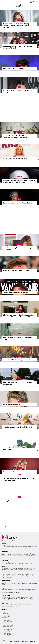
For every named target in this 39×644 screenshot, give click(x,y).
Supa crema (9, 591)
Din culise (4, 605)
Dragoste (4, 547)
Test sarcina (14, 576)
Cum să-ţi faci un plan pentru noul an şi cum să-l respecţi (19, 249)
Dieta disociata (21, 583)
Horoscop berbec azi (7, 634)
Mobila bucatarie (6, 597)
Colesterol (33, 574)
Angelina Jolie (10, 554)
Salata (19, 590)
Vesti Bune (8, 606)
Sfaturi (19, 468)
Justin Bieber (8, 556)
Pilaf (26, 591)
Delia (32, 554)
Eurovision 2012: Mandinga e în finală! (17, 360)
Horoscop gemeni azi (7, 621)
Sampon (34, 562)
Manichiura (29, 562)
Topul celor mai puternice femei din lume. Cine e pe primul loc (18, 204)
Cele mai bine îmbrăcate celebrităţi (15, 293)
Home (19, 497)
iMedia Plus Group (15, 640)
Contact (36, 641)
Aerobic (29, 582)
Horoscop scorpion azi (7, 627)
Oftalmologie (25, 576)
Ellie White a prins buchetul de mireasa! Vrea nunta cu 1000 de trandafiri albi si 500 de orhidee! (19, 317)
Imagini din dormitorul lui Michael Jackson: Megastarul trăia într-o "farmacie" (19, 137)
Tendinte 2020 (31, 570)
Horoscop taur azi (6, 624)
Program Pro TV (28, 556)
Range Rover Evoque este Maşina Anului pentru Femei (17, 383)
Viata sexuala (14, 547)
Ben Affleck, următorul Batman (14, 68)
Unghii (9, 562)
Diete (3, 582)
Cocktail (4, 591)
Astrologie (19, 244)
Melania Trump (15, 556)
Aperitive (14, 591)
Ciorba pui (4, 592)
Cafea (22, 590)
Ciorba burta (10, 592)
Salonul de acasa (28, 563)
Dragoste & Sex (6, 545)
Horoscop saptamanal (7, 636)
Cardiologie (19, 576)
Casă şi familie (6, 595)
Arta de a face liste (10, 472)
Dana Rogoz (16, 554)
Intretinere (24, 582)
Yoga (20, 582)
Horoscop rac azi (6, 620)
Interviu (9, 605)
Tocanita (34, 590)
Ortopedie (6, 577)
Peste (14, 590)
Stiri (19, 65)
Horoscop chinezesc (6, 616)
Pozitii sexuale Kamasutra (11, 548)
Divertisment (6, 551)
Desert (18, 591)
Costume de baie (25, 568)
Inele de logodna (10, 570)
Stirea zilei (13, 605)
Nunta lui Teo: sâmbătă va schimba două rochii (17, 338)
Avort (30, 576)
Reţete (4, 588)
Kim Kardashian (21, 553)
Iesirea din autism (25, 605)
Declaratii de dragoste (22, 548)
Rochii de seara (9, 568)
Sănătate (4, 573)
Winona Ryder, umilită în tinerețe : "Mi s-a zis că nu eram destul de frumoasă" (19, 181)
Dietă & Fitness (6, 580)
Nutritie (20, 20)
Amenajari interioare (15, 597)
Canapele (26, 597)
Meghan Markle (5, 553)
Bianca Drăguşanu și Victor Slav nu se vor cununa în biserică (18, 47)
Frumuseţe (5, 560)
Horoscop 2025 (5, 612)
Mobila (22, 597)
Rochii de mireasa (17, 568)
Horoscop (5, 609)
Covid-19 (13, 606)
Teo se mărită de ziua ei (11, 405)
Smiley (25, 554)
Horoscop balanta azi (7, 633)
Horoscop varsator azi (7, 629)
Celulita (6, 563)
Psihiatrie (11, 577)
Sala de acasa (5, 585)
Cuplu (23, 547)
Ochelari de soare (24, 570)
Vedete (19, 42)
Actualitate (5, 603)
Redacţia (31, 641)
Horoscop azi (5, 614)
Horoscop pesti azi (6, 631)
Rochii (5, 562)
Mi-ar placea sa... (9, 501)
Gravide (28, 598)
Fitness (6, 582)
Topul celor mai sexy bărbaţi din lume (16, 270)
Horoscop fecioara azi (7, 623)
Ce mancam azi (17, 592)
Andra (29, 554)
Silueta (27, 583)
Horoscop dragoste (6, 615)
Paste (8, 590)
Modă (3, 567)
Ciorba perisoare (31, 591)
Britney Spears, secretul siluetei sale (16, 158)
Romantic (9, 547)
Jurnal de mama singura (20, 598)
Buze (3, 563)
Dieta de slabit (14, 583)
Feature (19, 446)
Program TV (21, 556)
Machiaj (21, 562)
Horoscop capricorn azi (7, 625)
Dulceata (29, 590)
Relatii (19, 547)
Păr (3, 562)
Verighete (17, 570)
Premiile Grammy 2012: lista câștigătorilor (18, 427)
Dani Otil (21, 554)
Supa (25, 590)
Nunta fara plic (8, 449)
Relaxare (17, 582)
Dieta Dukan (11, 582)
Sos (17, 590)
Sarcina (4, 574)
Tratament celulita (19, 563)
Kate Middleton (13, 553)
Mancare (4, 590)
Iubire (26, 547)
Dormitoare (31, 597)
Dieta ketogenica (33, 583)
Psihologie (15, 574)
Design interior (5, 598)
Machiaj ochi (11, 563)
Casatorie (30, 547)
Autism (8, 600)
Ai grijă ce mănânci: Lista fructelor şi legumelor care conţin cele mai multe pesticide (16, 26)
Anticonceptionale (6, 576)
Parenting (11, 598)
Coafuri (17, 562)
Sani (25, 562)
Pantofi (31, 568)
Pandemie (18, 606)
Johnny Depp (28, 553)
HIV (3, 577)
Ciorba (11, 590)
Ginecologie (20, 574)
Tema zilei (18, 605)
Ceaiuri (7, 574)
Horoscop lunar (5, 619)
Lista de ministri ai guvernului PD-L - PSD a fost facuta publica (18, 479)
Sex (33, 547)
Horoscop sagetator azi (7, 628)
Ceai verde (34, 576)
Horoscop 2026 (5, 611)
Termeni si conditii (24, 641)
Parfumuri (13, 562)
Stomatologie (27, 574)
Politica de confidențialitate (14, 641)
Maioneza (22, 591)
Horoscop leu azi (6, 632)
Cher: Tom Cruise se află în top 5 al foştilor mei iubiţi (18, 92)
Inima (11, 574)
